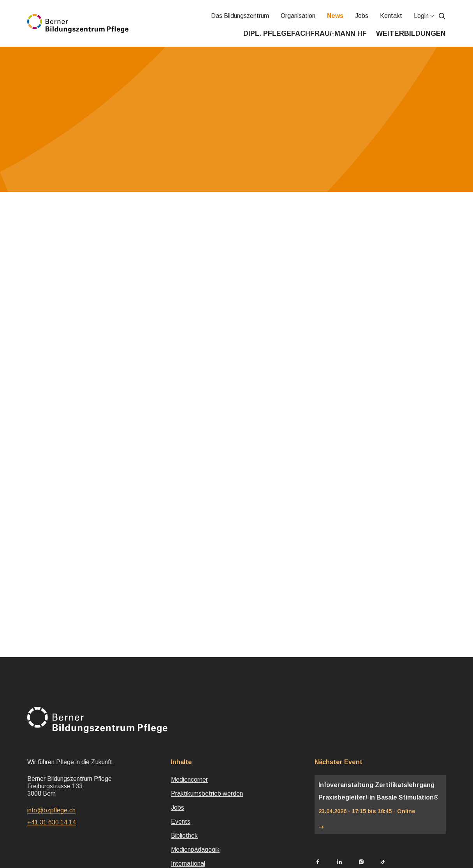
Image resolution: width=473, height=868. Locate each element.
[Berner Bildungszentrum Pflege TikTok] (383, 862)
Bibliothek (184, 836)
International (188, 864)
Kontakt (391, 16)
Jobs (362, 16)
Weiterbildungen (411, 33)
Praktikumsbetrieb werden (207, 793)
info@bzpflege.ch (51, 810)
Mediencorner (189, 779)
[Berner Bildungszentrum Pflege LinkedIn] (339, 862)
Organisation (298, 16)
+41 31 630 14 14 (52, 822)
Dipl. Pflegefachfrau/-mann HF (305, 33)
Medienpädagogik (195, 850)
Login (421, 16)
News (335, 16)
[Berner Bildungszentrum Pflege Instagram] (361, 862)
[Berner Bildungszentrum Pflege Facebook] (318, 862)
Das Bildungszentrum (240, 16)
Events (181, 822)
